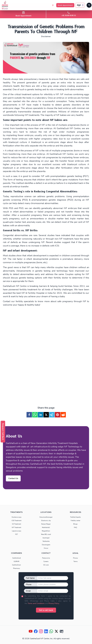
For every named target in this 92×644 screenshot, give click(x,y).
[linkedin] (41, 415)
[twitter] (46, 415)
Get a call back (46, 610)
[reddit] (63, 415)
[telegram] (52, 415)
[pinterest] (57, 415)
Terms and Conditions (36, 603)
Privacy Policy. (54, 603)
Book (65, 5)
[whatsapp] (35, 415)
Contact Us (13, 478)
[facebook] (29, 415)
